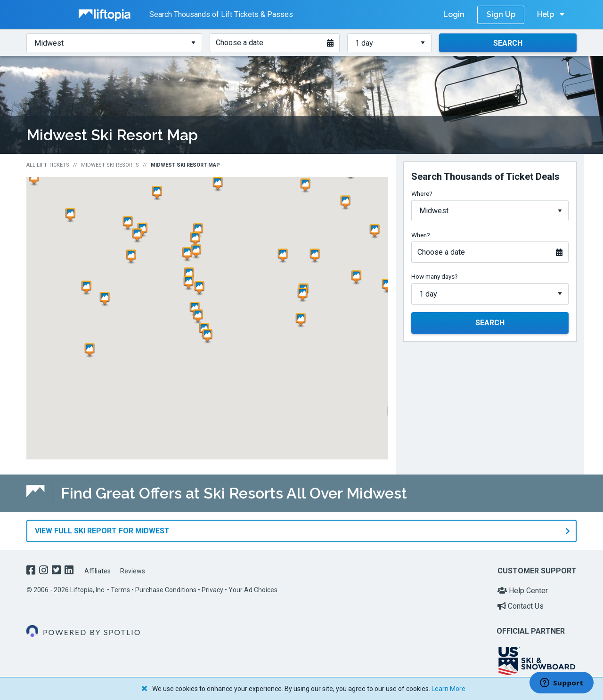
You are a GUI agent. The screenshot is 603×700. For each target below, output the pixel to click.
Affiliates (98, 571)
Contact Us (521, 606)
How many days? (435, 276)
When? (421, 235)
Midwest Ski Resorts (110, 165)
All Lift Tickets (48, 165)
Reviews (133, 571)
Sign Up (501, 14)
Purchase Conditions (166, 589)
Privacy (212, 589)
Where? (422, 193)
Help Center (523, 590)
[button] (220, 184)
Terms (120, 589)
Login (454, 14)
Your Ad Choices (253, 589)
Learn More (448, 689)
